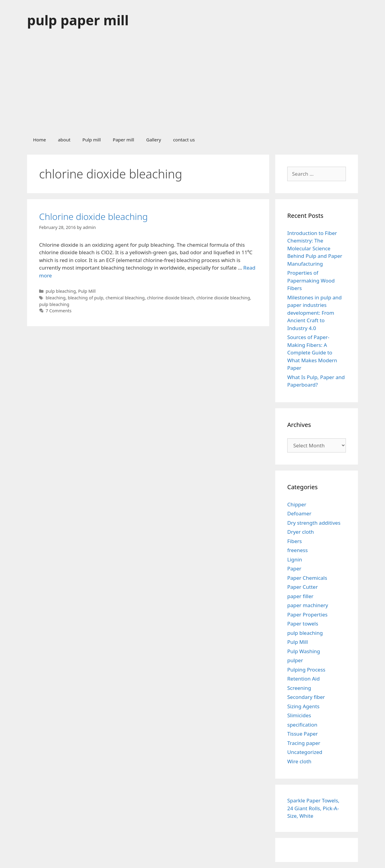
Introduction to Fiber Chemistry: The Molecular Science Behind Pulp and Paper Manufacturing (315, 248)
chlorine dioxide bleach (171, 298)
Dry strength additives (314, 523)
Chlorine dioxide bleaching (93, 216)
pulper (295, 660)
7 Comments (59, 311)
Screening (299, 688)
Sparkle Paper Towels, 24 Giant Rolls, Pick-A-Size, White (313, 808)
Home (40, 140)
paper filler (300, 596)
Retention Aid (303, 679)
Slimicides (299, 715)
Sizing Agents (303, 706)
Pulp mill (92, 140)
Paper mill (123, 140)
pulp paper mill (78, 20)
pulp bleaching (61, 291)
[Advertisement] (192, 85)
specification (302, 725)
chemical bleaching (125, 298)
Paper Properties (307, 615)
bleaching (56, 298)
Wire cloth (299, 761)
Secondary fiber (306, 697)
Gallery (154, 140)
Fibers (294, 541)
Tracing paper (304, 743)
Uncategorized (305, 752)
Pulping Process (306, 670)
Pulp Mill (87, 291)
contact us (184, 140)
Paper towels (303, 624)
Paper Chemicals (307, 578)
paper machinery (308, 605)
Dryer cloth (301, 532)
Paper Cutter (302, 587)
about (64, 140)
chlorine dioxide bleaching (223, 298)
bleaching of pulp (86, 298)
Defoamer (299, 513)
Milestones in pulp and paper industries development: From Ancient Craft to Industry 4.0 (314, 313)
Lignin (295, 559)
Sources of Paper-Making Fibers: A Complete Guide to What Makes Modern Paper (312, 352)
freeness (297, 550)
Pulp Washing (304, 651)
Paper (294, 568)
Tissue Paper (303, 734)
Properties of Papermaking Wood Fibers (311, 280)
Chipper (297, 504)
